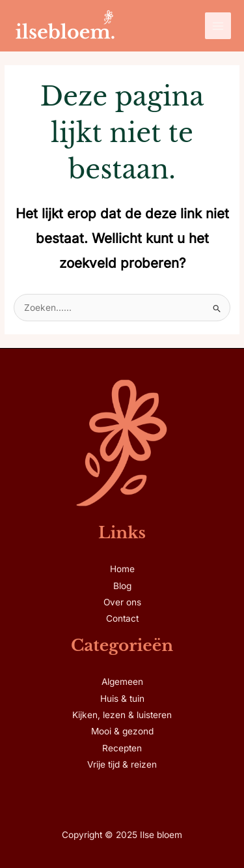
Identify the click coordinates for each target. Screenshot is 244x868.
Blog (122, 586)
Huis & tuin (122, 699)
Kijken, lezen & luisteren (122, 715)
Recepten (122, 748)
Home (122, 569)
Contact (122, 618)
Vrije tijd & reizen (122, 764)
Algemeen (122, 682)
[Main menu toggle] (218, 26)
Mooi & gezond (122, 731)
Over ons (122, 602)
